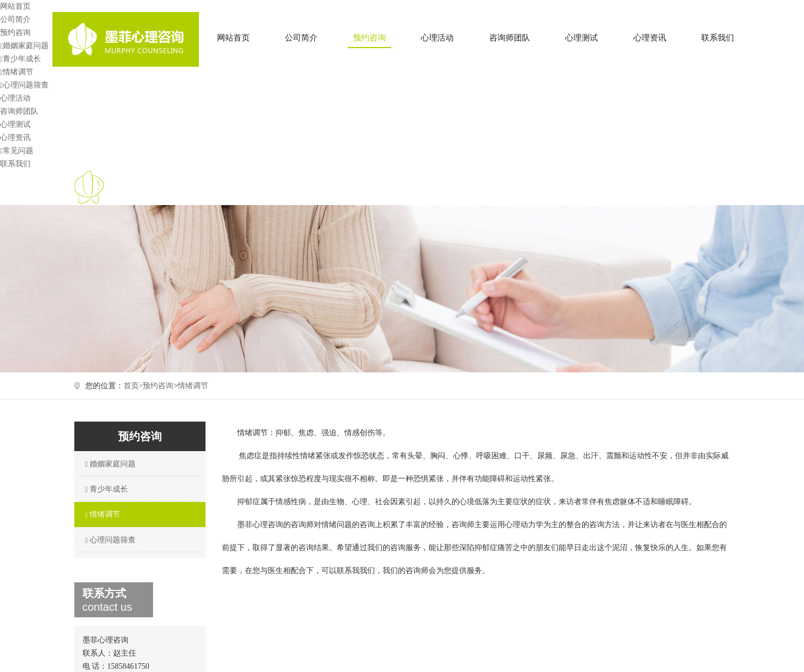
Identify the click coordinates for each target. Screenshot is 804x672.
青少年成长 (20, 59)
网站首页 (233, 38)
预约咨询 (369, 38)
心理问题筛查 (24, 85)
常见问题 (17, 151)
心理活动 (437, 38)
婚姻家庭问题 (24, 46)
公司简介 (301, 38)
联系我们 (718, 38)
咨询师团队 (510, 38)
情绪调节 (17, 72)
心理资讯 (650, 38)
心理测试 (582, 38)
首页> (133, 386)
